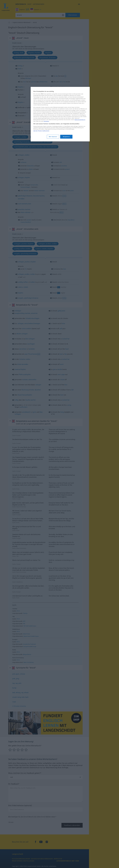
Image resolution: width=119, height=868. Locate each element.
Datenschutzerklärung (80, 120)
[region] (60, 114)
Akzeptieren (66, 137)
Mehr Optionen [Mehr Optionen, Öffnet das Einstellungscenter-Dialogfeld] (53, 137)
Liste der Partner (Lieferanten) (41, 131)
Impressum (46, 121)
